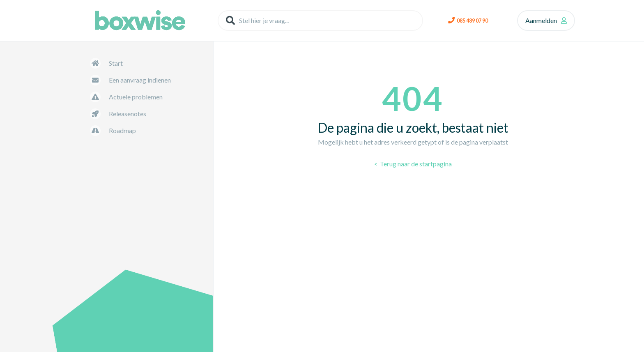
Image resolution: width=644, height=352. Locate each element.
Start (116, 63)
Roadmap (122, 130)
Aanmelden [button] (541, 20)
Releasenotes (128, 114)
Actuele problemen (136, 97)
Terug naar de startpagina (415, 164)
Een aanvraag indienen (140, 80)
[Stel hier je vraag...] (320, 21)
